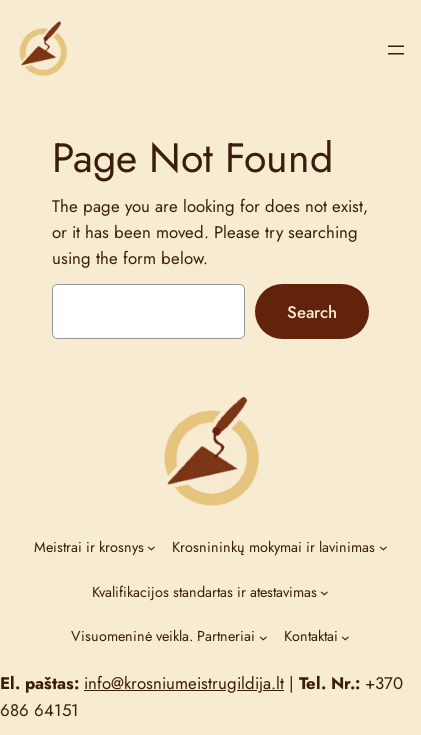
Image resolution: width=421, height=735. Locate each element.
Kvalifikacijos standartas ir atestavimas (204, 592)
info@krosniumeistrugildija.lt (184, 683)
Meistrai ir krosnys (89, 547)
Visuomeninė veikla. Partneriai (163, 636)
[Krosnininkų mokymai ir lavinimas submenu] (383, 547)
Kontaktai (311, 636)
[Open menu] (396, 50)
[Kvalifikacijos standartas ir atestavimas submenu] (324, 592)
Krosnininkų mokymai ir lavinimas (273, 547)
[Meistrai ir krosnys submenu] (151, 547)
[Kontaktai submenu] (345, 637)
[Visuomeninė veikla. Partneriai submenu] (263, 637)
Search (312, 312)
